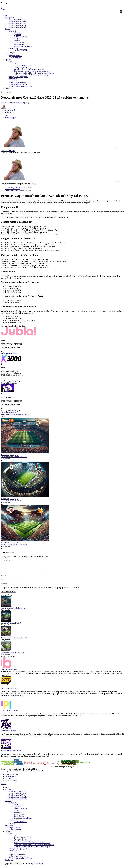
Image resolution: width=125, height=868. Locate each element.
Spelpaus (8, 781)
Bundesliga (17, 40)
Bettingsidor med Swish (18, 21)
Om (6, 116)
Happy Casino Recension (9, 713)
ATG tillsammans (15, 58)
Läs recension (12, 353)
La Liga (16, 39)
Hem (7, 16)
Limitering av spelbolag (17, 82)
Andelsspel (9, 54)
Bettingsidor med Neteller (18, 25)
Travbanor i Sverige (20, 67)
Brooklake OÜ (38, 773)
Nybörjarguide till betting (18, 84)
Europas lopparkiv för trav (23, 65)
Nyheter (8, 60)
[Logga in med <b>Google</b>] (121, 12)
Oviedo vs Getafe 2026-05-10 (13, 189)
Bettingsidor (9, 18)
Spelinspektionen (11, 783)
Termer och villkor (11, 777)
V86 (15, 63)
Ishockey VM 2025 (20, 50)
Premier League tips (20, 37)
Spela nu (4, 353)
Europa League (19, 42)
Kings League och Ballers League (21, 86)
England (13, 103)
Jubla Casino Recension (9, 672)
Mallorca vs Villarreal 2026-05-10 (12, 655)
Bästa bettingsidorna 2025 (18, 19)
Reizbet (3, 9)
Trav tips (12, 52)
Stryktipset (13, 79)
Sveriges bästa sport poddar (19, 77)
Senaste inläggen (11, 118)
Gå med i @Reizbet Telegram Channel (15, 415)
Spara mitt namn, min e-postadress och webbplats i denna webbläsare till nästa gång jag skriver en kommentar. (41, 590)
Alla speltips (5, 103)
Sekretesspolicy (10, 779)
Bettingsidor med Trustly (18, 23)
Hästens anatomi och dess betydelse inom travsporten (32, 71)
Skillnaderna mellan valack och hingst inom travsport (32, 75)
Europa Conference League (23, 46)
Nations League (19, 44)
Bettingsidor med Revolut (18, 27)
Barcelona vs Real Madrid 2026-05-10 (15, 187)
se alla (34, 184)
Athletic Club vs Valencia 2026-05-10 (15, 191)
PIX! (15, 81)
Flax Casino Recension (9, 733)
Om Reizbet (9, 88)
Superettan (17, 35)
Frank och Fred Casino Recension (12, 753)
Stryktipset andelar (16, 56)
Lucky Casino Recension (9, 691)
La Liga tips (14, 455)
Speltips (8, 29)
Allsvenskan (18, 33)
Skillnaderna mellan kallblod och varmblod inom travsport (34, 73)
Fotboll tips (13, 31)
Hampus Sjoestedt (9, 110)
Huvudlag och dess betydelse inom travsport (29, 69)
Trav (11, 61)
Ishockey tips (14, 48)
